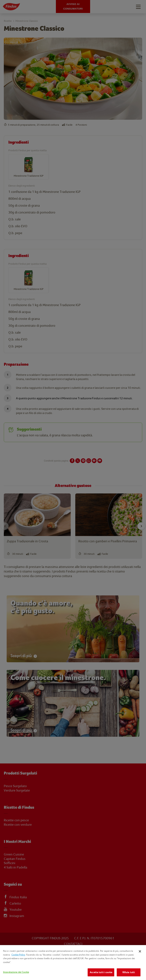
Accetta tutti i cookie (101, 972)
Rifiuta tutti (129, 972)
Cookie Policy (18, 955)
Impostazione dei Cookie (16, 972)
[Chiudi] (140, 951)
